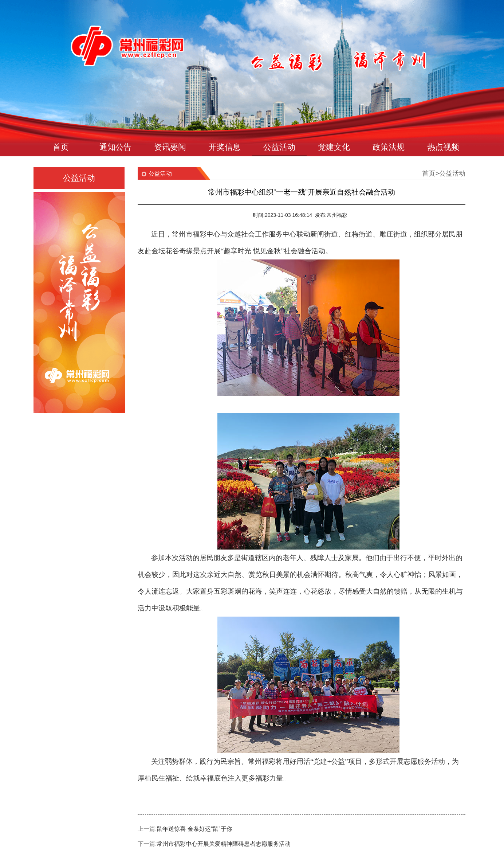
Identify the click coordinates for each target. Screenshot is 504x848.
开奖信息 (225, 147)
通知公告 (115, 147)
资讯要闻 (170, 147)
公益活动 (279, 147)
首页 (61, 147)
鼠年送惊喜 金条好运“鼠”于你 (194, 829)
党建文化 (334, 147)
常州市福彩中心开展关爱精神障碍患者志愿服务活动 (224, 844)
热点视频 (443, 147)
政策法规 (389, 147)
